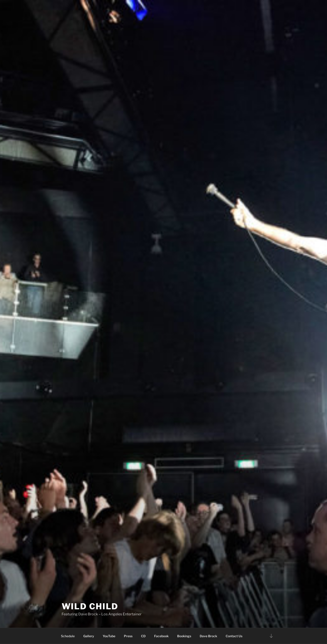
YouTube (109, 636)
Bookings (184, 636)
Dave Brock (208, 636)
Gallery (89, 636)
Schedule (68, 636)
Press (128, 636)
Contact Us (234, 636)
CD (143, 636)
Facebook (161, 636)
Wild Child (90, 606)
